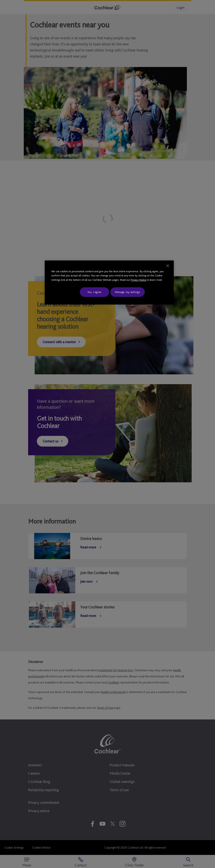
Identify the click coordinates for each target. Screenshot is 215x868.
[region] (109, 283)
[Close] (168, 266)
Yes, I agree (95, 292)
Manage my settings (128, 292)
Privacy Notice (139, 280)
